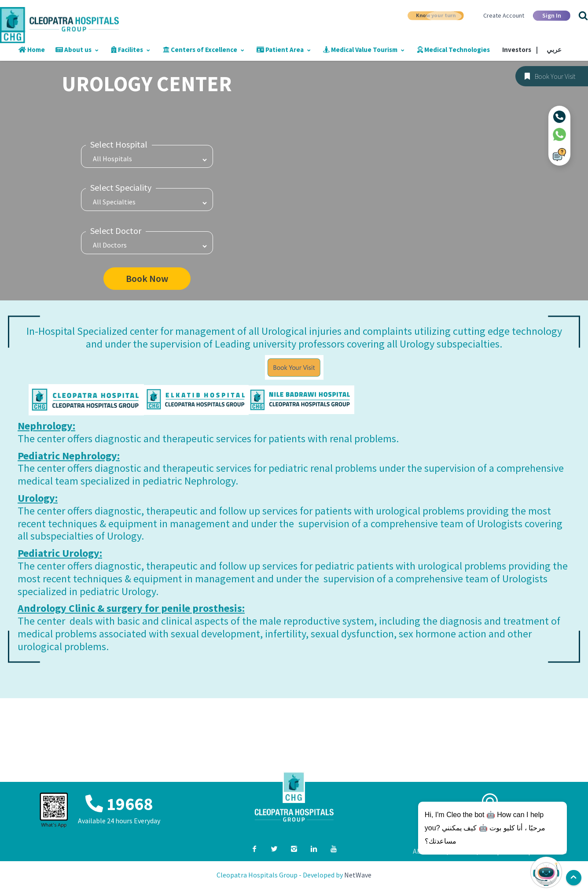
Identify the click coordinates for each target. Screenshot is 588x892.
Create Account (504, 15)
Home (32, 50)
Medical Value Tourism (364, 50)
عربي (554, 50)
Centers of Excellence (204, 50)
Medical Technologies (454, 50)
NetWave (358, 875)
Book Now (147, 278)
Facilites (131, 50)
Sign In (552, 15)
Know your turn (436, 15)
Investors (520, 50)
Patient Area (284, 50)
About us (77, 50)
